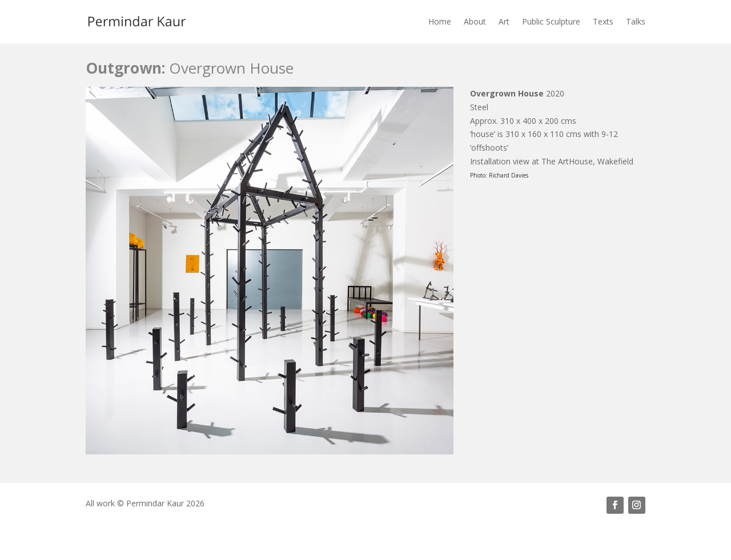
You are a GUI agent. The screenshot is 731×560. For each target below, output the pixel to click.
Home (440, 21)
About (475, 21)
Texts (603, 21)
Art (504, 21)
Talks (636, 21)
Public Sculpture (551, 21)
